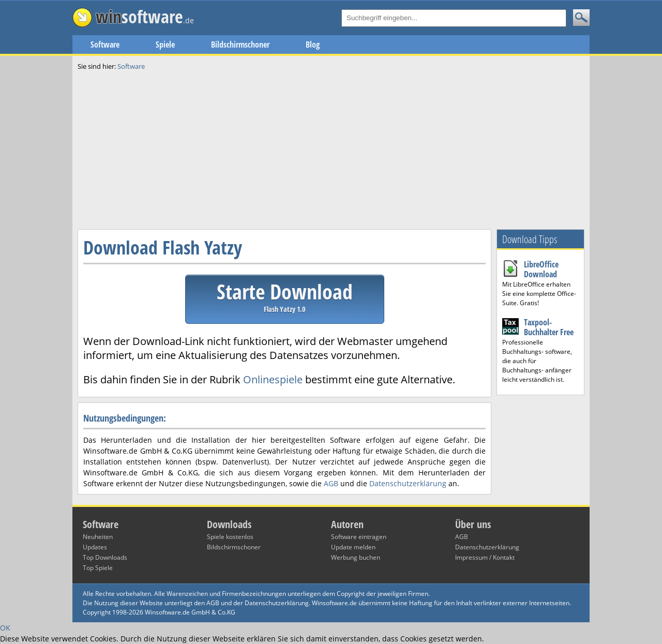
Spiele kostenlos (230, 537)
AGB (331, 483)
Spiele (165, 44)
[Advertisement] (331, 149)
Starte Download (285, 296)
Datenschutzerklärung (408, 483)
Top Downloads (105, 557)
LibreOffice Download (541, 269)
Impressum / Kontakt (485, 557)
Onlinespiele (273, 379)
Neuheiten (98, 537)
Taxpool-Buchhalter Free (549, 327)
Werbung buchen (356, 557)
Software (105, 44)
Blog (313, 44)
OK (5, 628)
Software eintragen (359, 537)
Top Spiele (98, 568)
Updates (95, 547)
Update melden (353, 547)
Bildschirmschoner (240, 44)
